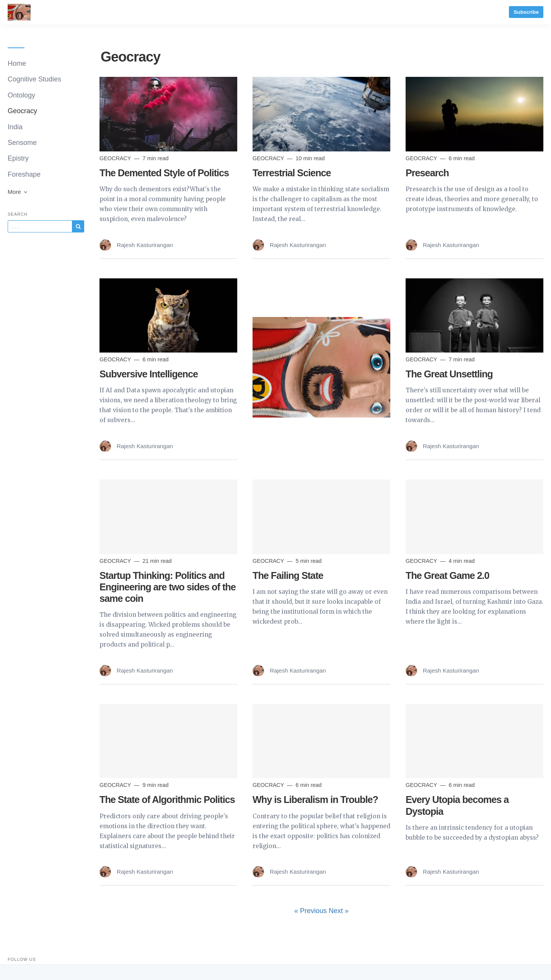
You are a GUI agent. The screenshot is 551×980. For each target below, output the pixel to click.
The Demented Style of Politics (164, 173)
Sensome (22, 143)
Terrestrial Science (292, 173)
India (15, 127)
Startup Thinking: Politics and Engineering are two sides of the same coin (168, 587)
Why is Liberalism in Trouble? (315, 800)
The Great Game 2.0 (447, 575)
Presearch (427, 173)
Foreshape (24, 174)
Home (17, 63)
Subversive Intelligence (149, 374)
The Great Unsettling (449, 374)
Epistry (18, 158)
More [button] (18, 192)
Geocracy (22, 111)
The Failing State (288, 575)
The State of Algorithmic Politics (167, 800)
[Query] (40, 226)
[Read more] (168, 114)
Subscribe (526, 12)
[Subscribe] (78, 226)
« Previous (311, 911)
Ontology (21, 95)
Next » (339, 911)
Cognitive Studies (34, 79)
